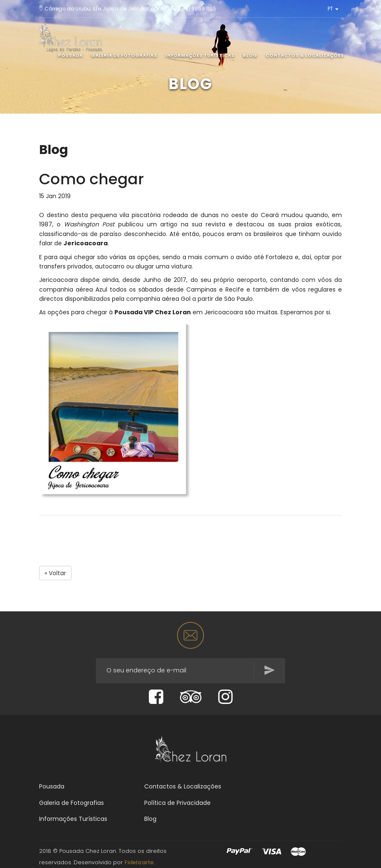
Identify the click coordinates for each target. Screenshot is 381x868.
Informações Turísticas (200, 55)
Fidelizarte (139, 862)
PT (333, 9)
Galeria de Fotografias (124, 55)
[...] (190, 671)
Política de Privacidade (177, 803)
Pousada (70, 55)
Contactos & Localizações (305, 55)
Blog (250, 55)
